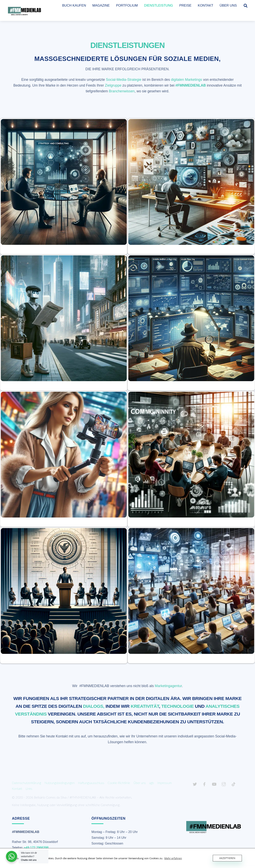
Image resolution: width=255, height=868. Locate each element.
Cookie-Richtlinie (119, 783)
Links (29, 788)
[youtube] (214, 783)
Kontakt (17, 788)
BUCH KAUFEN (74, 5)
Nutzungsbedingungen (60, 783)
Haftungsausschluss (91, 783)
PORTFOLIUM (127, 5)
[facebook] (204, 783)
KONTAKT (206, 5)
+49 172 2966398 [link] (36, 848)
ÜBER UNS (228, 5)
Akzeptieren (227, 858)
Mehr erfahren (173, 858)
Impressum (165, 783)
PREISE (185, 5)
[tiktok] (233, 783)
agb (152, 783)
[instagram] (224, 783)
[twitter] (195, 783)
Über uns (140, 783)
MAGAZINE (101, 5)
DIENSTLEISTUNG (158, 5)
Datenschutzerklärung (26, 783)
